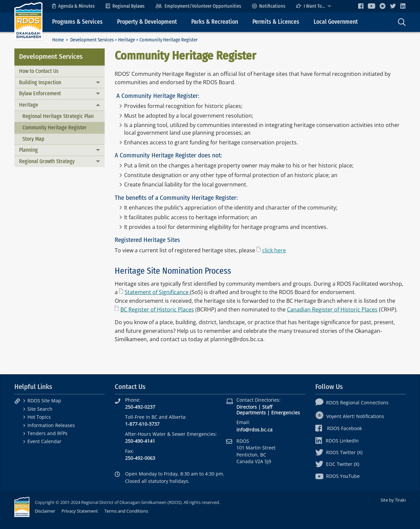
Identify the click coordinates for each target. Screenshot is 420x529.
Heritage (127, 40)
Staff (267, 407)
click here (274, 250)
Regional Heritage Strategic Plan (58, 116)
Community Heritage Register (55, 127)
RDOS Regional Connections (352, 403)
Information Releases (51, 425)
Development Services (92, 40)
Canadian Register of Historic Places (332, 309)
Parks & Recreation (215, 22)
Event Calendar (44, 441)
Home (58, 40)
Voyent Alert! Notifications (350, 416)
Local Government (336, 22)
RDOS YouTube (338, 476)
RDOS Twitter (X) (339, 452)
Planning (28, 150)
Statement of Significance (157, 292)
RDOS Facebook (339, 428)
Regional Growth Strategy (47, 161)
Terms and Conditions (126, 511)
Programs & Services (77, 22)
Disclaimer (45, 511)
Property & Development (147, 22)
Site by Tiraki (393, 500)
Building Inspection (40, 82)
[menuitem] (73, 6)
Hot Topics (39, 417)
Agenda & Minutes (73, 6)
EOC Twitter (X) (337, 464)
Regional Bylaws (125, 6)
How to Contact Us (39, 71)
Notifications (269, 6)
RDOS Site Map (44, 401)
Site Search (40, 409)
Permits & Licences (276, 22)
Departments (251, 413)
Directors (247, 407)
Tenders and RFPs (47, 433)
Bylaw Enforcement (40, 93)
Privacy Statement (80, 511)
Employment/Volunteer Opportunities (198, 6)
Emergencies (286, 413)
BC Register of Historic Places (157, 309)
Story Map (33, 139)
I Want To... (311, 6)
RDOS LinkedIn (337, 441)
